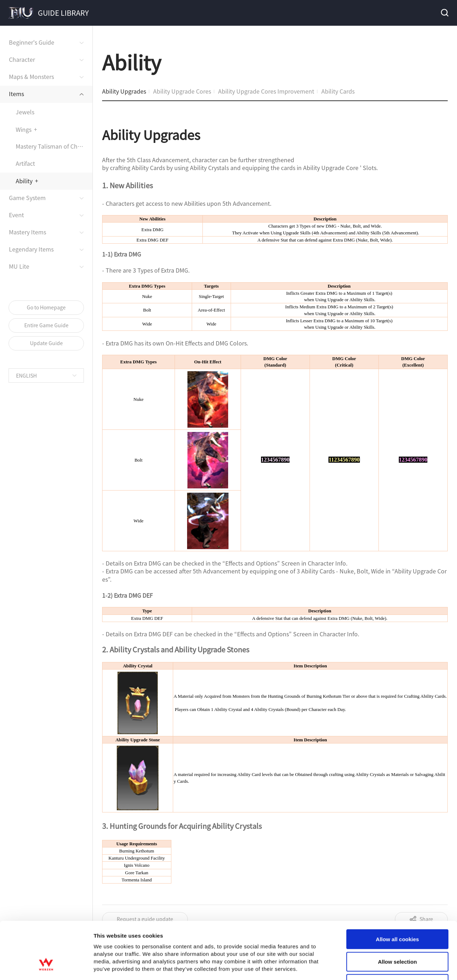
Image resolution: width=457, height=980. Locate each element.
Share (426, 919)
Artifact (25, 163)
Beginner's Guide (32, 42)
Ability (24, 181)
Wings (24, 129)
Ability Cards (338, 91)
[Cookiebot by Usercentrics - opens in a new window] (46, 659)
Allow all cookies (398, 582)
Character (22, 59)
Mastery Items (27, 232)
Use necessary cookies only (397, 627)
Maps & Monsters (31, 76)
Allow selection (397, 604)
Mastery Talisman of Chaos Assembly (54, 146)
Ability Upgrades (124, 91)
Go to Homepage (46, 307)
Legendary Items (31, 249)
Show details (375, 659)
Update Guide (46, 343)
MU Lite (19, 266)
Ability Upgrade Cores (182, 91)
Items (16, 94)
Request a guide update (145, 919)
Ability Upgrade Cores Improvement (266, 91)
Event (16, 215)
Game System (27, 198)
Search (444, 13)
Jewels (25, 112)
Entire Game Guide (46, 325)
